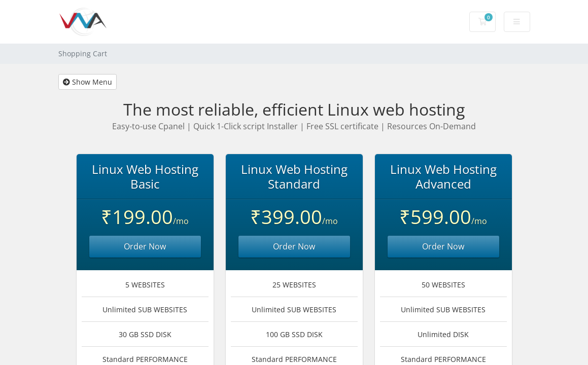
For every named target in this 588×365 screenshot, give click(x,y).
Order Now (145, 246)
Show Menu (88, 82)
